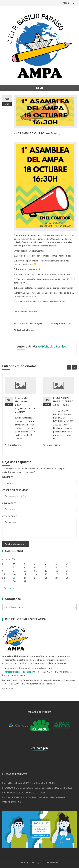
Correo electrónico (15, 490)
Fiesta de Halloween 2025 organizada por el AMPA (29, 783)
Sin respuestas (58, 323)
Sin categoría (36, 323)
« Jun (5, 588)
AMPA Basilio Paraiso (24, 330)
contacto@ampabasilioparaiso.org (19, 672)
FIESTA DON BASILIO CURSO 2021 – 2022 (63, 402)
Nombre (8, 477)
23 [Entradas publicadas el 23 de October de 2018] (14, 578)
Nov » (11, 588)
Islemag (25, 862)
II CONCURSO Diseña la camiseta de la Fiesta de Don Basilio (34, 797)
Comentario (10, 516)
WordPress (53, 862)
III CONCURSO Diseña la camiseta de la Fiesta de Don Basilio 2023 (37, 788)
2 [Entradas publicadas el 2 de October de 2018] (14, 567)
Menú (66, 3)
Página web (9, 503)
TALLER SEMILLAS (11, 802)
